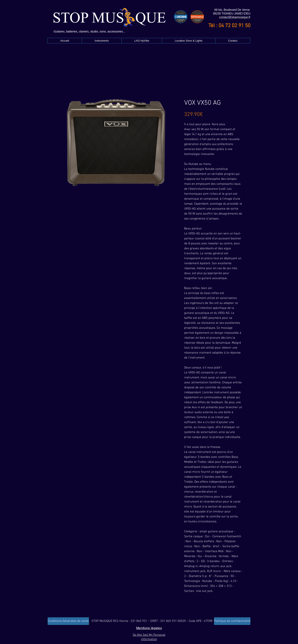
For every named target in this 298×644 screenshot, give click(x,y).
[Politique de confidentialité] (232, 621)
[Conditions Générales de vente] (68, 621)
